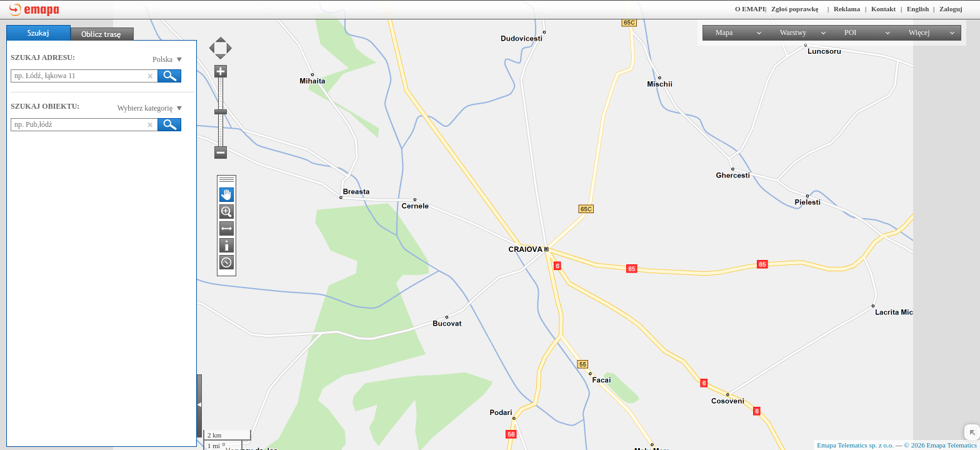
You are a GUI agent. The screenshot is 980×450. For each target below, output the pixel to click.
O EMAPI (750, 9)
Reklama (847, 9)
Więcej (919, 32)
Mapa (724, 32)
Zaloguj (951, 9)
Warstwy (793, 32)
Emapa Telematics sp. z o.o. (855, 445)
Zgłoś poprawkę (795, 9)
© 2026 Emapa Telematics (941, 445)
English (918, 9)
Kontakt (883, 9)
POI (850, 32)
